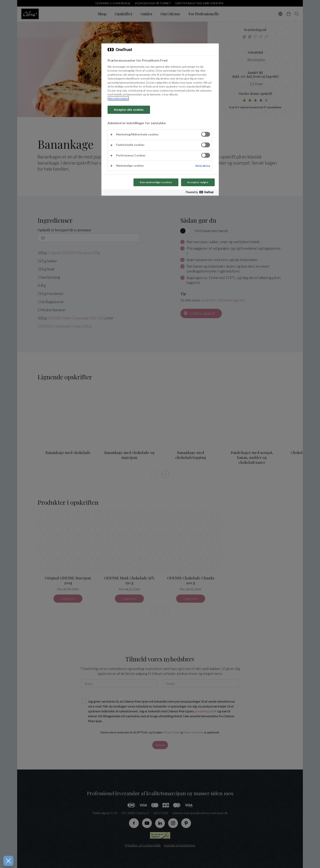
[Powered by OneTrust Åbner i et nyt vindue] (201, 193)
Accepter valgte (198, 182)
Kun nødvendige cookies (156, 182)
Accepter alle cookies (129, 110)
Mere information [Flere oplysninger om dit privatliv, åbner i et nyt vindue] (118, 99)
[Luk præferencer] (7, 861)
